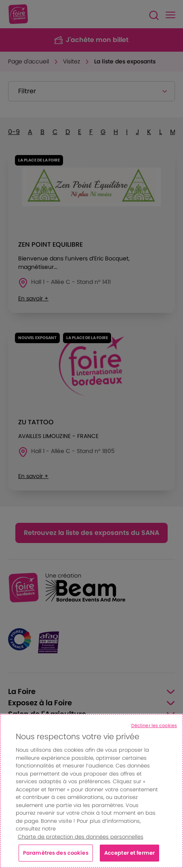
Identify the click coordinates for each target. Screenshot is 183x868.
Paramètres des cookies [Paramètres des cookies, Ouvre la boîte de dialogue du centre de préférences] (56, 853)
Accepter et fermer (129, 853)
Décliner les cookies (154, 725)
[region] (91, 791)
